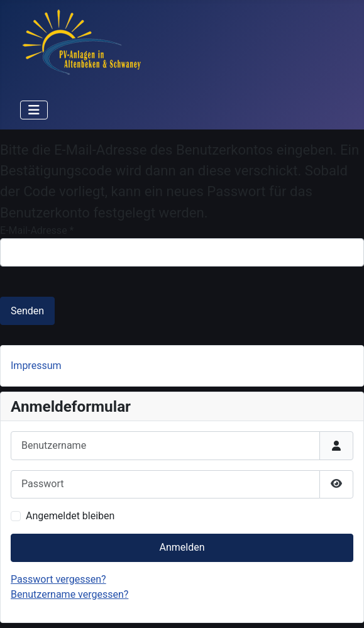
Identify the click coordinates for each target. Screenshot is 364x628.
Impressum (36, 366)
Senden (27, 311)
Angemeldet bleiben (70, 516)
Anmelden (182, 547)
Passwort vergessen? (58, 579)
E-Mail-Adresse (37, 230)
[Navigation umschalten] (34, 110)
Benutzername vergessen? (69, 594)
